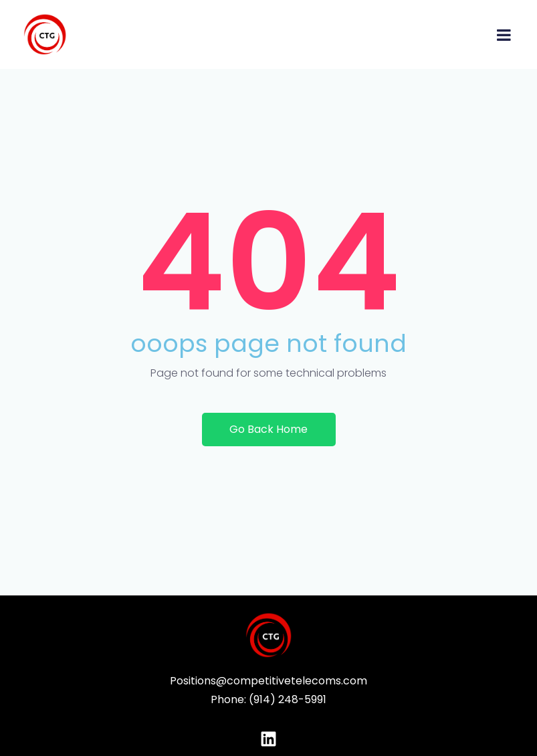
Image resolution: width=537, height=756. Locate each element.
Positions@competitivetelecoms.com (268, 681)
